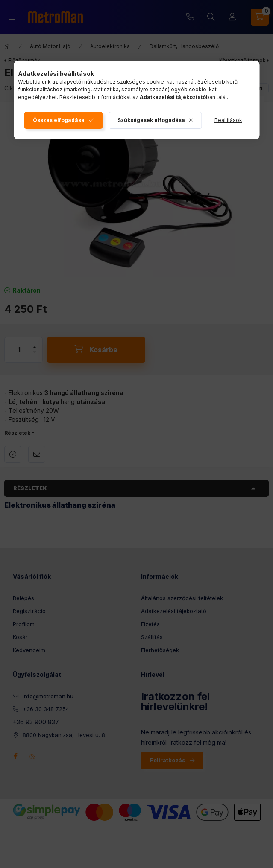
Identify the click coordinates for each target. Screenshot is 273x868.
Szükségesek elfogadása (151, 120)
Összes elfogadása (59, 120)
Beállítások (228, 120)
